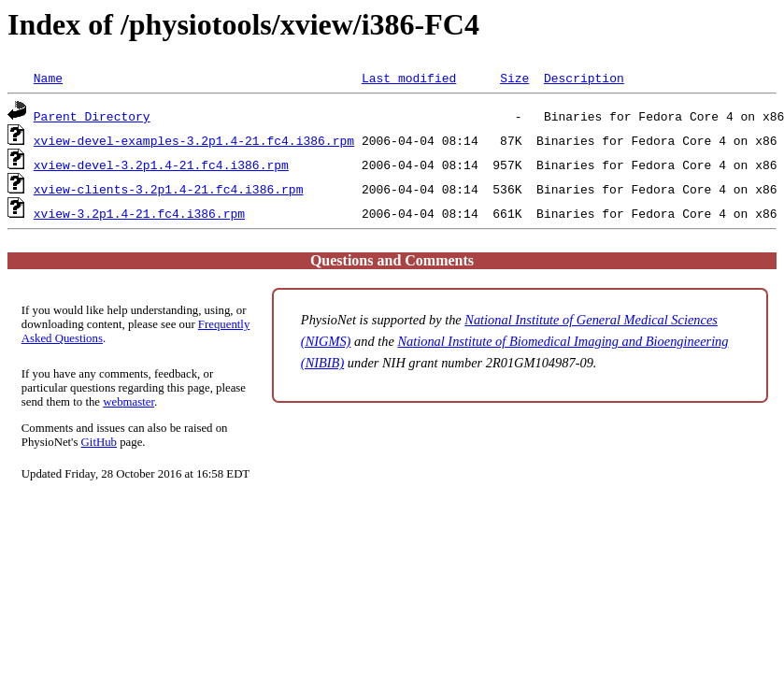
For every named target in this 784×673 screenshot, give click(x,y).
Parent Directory (92, 116)
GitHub (99, 442)
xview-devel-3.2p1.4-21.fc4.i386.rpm (161, 165)
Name (48, 78)
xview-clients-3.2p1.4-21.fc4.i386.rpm (169, 189)
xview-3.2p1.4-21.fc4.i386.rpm (139, 213)
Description (584, 78)
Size (514, 78)
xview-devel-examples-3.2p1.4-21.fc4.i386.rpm (194, 140)
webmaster (128, 402)
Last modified (409, 78)
